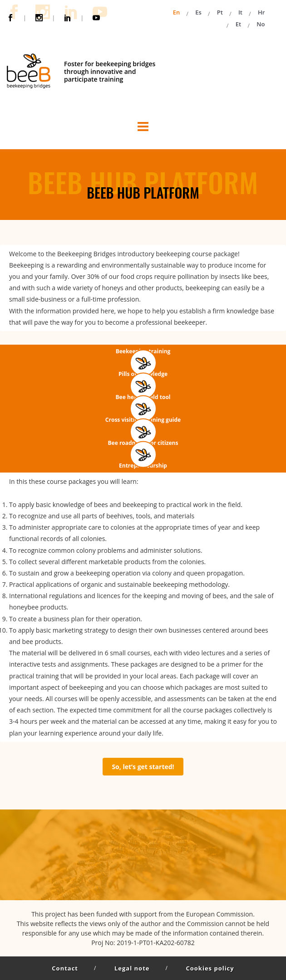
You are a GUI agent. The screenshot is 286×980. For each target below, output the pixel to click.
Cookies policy (210, 968)
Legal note (132, 968)
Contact (65, 968)
